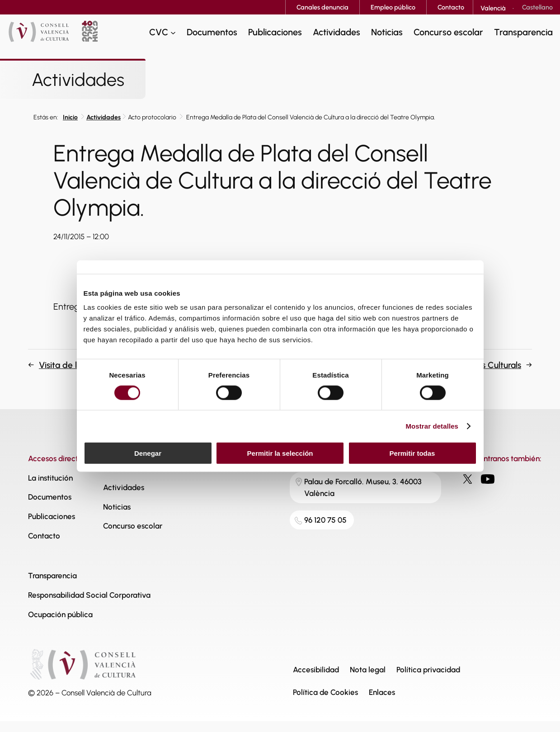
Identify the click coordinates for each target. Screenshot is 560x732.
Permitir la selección (280, 453)
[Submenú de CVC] (173, 32)
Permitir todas (412, 453)
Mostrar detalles (432, 426)
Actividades (104, 117)
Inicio (70, 117)
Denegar (148, 453)
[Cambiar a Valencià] (493, 8)
